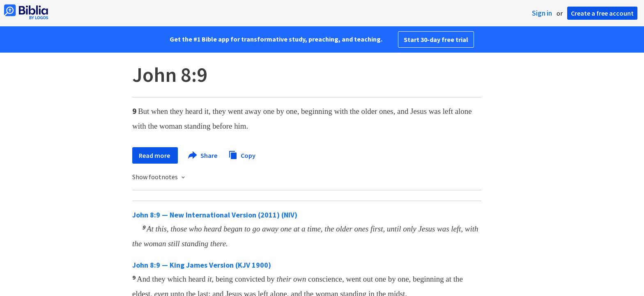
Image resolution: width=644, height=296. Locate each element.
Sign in (542, 13)
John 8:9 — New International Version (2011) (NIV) (215, 215)
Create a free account (602, 13)
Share (203, 155)
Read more (155, 155)
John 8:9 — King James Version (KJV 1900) (202, 265)
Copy (242, 154)
